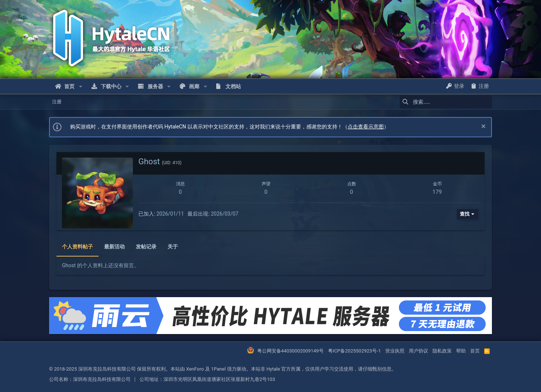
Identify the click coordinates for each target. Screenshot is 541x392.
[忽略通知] (483, 127)
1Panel (218, 369)
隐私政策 (442, 351)
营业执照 (395, 351)
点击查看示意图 (366, 127)
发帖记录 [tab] (146, 247)
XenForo (195, 369)
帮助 (461, 351)
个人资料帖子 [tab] (77, 247)
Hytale (273, 369)
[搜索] (446, 102)
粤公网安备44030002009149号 (290, 351)
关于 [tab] (173, 247)
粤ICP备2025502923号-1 (354, 351)
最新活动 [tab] (114, 247)
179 (437, 192)
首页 (475, 351)
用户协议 (418, 351)
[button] (80, 86)
